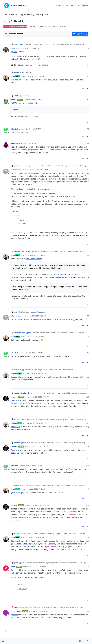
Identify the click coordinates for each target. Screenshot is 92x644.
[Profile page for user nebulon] (6, 375)
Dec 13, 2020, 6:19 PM (36, 537)
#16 (88, 143)
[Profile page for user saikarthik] (6, 131)
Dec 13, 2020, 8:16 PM (38, 567)
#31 (88, 611)
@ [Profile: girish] (14, 52)
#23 (88, 397)
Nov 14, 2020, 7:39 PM (36, 76)
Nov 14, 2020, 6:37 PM (31, 48)
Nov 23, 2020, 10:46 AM (41, 397)
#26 (88, 466)
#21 (88, 353)
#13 (88, 76)
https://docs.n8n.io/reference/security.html (41, 544)
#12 (88, 48)
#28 (88, 505)
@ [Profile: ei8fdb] (22, 44)
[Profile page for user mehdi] (6, 568)
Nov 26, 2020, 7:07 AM (34, 466)
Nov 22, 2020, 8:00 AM (37, 316)
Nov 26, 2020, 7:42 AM (36, 489)
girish (16, 44)
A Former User (16, 170)
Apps (58, 6)
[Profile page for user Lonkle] (6, 145)
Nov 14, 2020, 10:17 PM (34, 129)
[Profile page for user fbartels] (6, 101)
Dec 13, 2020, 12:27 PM (40, 505)
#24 (88, 423)
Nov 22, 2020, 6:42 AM (37, 170)
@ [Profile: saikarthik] (16, 377)
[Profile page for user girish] (6, 78)
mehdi (13, 567)
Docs (79, 6)
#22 (88, 373)
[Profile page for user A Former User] (6, 171)
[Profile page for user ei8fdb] (6, 50)
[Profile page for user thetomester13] (6, 613)
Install (86, 6)
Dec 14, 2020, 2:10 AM (44, 611)
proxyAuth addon (33, 103)
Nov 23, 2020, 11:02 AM (40, 447)
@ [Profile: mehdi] (14, 615)
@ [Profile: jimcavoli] (15, 427)
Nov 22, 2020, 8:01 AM (36, 336)
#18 (88, 255)
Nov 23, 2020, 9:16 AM (38, 373)
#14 (88, 100)
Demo (73, 6)
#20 (88, 336)
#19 (88, 316)
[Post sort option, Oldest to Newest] (14, 34)
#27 (88, 489)
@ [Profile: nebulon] (15, 400)
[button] (3, 641)
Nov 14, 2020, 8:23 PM (39, 100)
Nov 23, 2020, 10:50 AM (39, 423)
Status (65, 6)
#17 (88, 170)
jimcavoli (14, 397)
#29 (88, 537)
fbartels (13, 100)
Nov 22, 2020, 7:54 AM (36, 255)
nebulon (14, 373)
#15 (88, 129)
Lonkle (13, 143)
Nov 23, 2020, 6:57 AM (34, 353)
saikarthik (14, 129)
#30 (88, 567)
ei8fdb (13, 48)
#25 (88, 447)
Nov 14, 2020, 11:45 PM (31, 143)
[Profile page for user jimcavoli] (6, 399)
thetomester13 (16, 611)
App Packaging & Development (15, 26)
